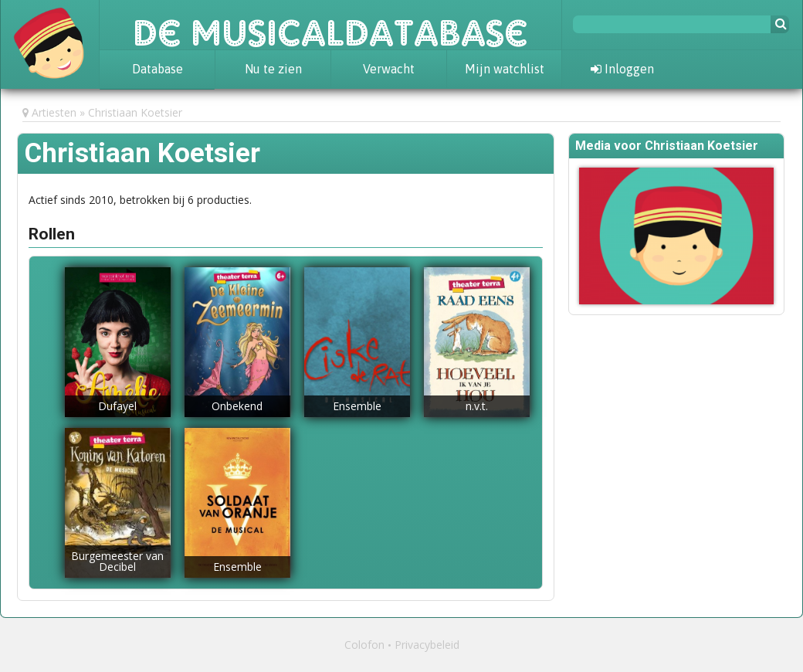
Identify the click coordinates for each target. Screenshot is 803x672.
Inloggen (622, 69)
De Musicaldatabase (330, 25)
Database (158, 69)
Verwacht (389, 69)
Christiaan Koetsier (135, 112)
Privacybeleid (427, 645)
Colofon (364, 645)
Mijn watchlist (505, 69)
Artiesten (54, 112)
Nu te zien (273, 69)
